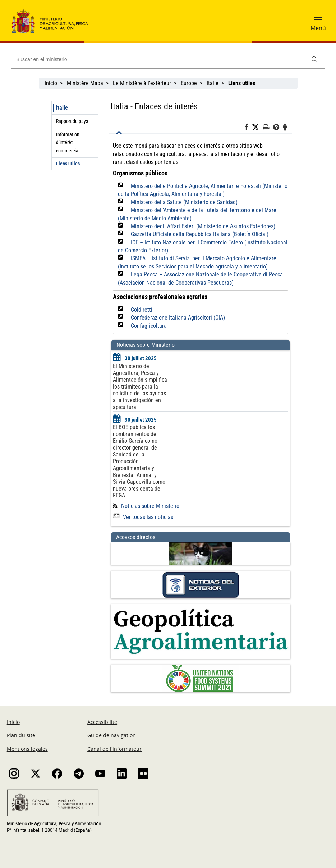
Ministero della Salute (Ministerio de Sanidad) (184, 202)
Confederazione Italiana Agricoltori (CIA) (178, 318)
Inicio (51, 83)
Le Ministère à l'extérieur (142, 83)
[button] (318, 20)
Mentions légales (27, 749)
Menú (318, 28)
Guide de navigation (112, 735)
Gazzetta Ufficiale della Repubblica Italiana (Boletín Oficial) (200, 234)
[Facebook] (248, 128)
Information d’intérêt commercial (68, 143)
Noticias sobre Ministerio (150, 506)
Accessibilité (102, 722)
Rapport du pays (72, 121)
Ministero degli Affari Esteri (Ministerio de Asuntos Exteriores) (203, 226)
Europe (189, 83)
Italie (213, 83)
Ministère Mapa (85, 83)
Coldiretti (142, 310)
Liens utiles (68, 164)
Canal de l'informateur (114, 749)
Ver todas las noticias (143, 517)
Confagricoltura (149, 326)
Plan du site (21, 735)
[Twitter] (257, 128)
